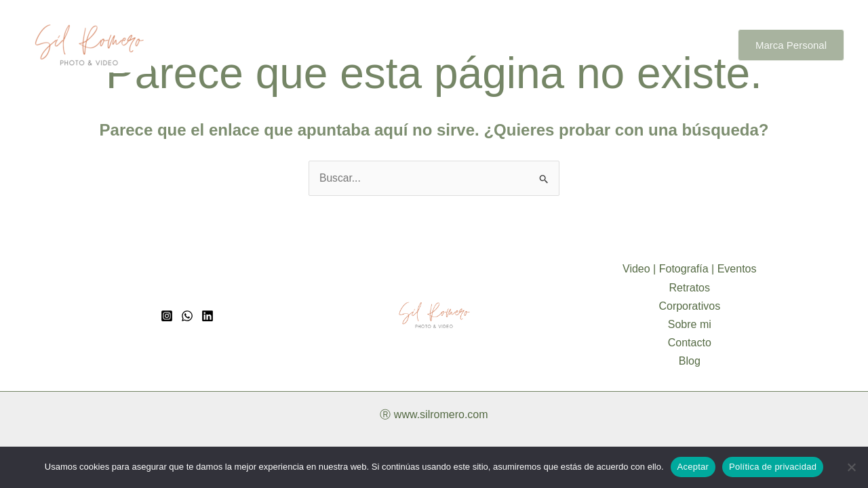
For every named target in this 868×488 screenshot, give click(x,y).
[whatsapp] (187, 317)
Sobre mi (583, 45)
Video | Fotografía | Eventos (327, 45)
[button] (791, 45)
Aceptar (693, 467)
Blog (703, 45)
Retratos (436, 45)
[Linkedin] (208, 317)
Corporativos (509, 45)
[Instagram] (167, 317)
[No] (851, 467)
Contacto (648, 45)
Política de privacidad (773, 467)
